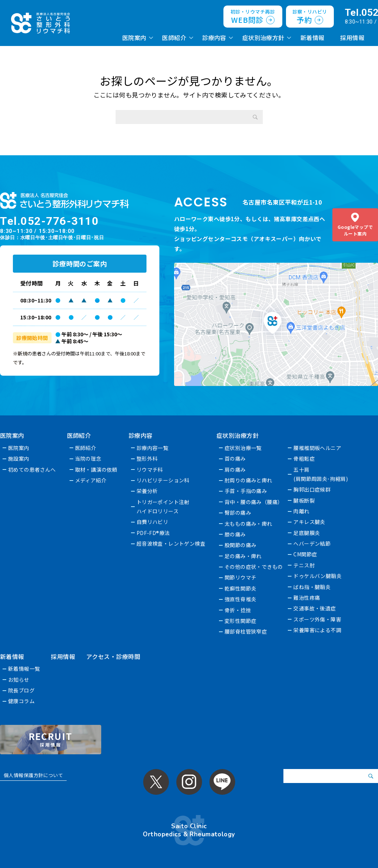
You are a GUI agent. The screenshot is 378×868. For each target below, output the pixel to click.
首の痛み (236, 458)
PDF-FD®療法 (153, 533)
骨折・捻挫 (238, 610)
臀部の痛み (238, 513)
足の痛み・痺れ (243, 556)
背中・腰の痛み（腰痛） (254, 502)
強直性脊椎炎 (241, 599)
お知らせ (19, 680)
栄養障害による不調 (318, 630)
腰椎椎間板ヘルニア (318, 448)
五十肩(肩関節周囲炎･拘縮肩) (321, 474)
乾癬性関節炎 (241, 588)
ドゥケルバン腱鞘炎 (318, 576)
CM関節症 (305, 554)
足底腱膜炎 (307, 533)
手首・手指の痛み (246, 491)
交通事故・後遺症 (315, 608)
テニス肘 (304, 565)
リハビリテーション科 (163, 480)
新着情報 (312, 38)
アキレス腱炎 (310, 522)
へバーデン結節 (312, 543)
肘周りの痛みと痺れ (249, 480)
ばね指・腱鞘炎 (312, 587)
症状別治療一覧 (243, 448)
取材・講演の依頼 (96, 470)
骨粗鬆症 (304, 458)
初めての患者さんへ (32, 470)
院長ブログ (21, 690)
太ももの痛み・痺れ (249, 524)
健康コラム (21, 701)
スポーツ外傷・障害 (318, 619)
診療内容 (214, 38)
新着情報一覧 (24, 669)
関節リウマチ (241, 577)
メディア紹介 (91, 480)
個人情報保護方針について (33, 775)
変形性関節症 (241, 621)
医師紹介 (174, 38)
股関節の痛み (241, 545)
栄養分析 (147, 491)
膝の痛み (236, 534)
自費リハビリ (153, 522)
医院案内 (134, 38)
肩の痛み (236, 470)
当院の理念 (88, 458)
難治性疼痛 (307, 598)
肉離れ (302, 511)
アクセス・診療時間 (113, 656)
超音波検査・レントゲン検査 (171, 543)
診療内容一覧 (153, 448)
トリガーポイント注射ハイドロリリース (163, 506)
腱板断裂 (304, 500)
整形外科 (147, 458)
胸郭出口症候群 (312, 489)
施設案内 (19, 458)
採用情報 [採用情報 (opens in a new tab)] (352, 38)
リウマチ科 (150, 470)
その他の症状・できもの (254, 567)
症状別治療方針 (263, 38)
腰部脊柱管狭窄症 (246, 631)
